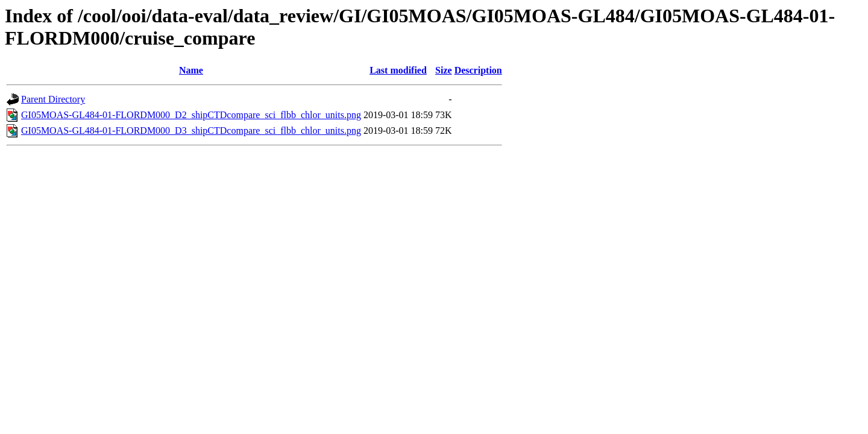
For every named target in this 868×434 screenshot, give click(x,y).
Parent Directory (53, 99)
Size (444, 70)
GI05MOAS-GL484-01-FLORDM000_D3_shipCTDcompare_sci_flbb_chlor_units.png (191, 131)
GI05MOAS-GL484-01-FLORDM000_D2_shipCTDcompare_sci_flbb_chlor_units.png (191, 115)
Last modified (398, 70)
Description (478, 70)
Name (191, 70)
